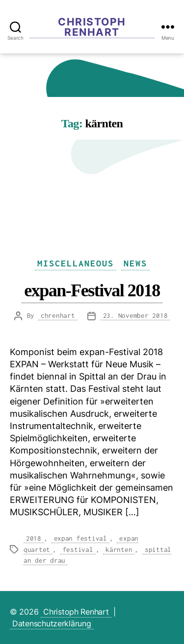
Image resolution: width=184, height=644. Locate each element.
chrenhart (58, 315)
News (135, 263)
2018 (34, 538)
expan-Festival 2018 (92, 290)
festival (78, 549)
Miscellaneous (76, 263)
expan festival (80, 538)
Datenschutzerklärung (52, 623)
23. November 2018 (135, 315)
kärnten (119, 549)
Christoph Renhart (92, 27)
